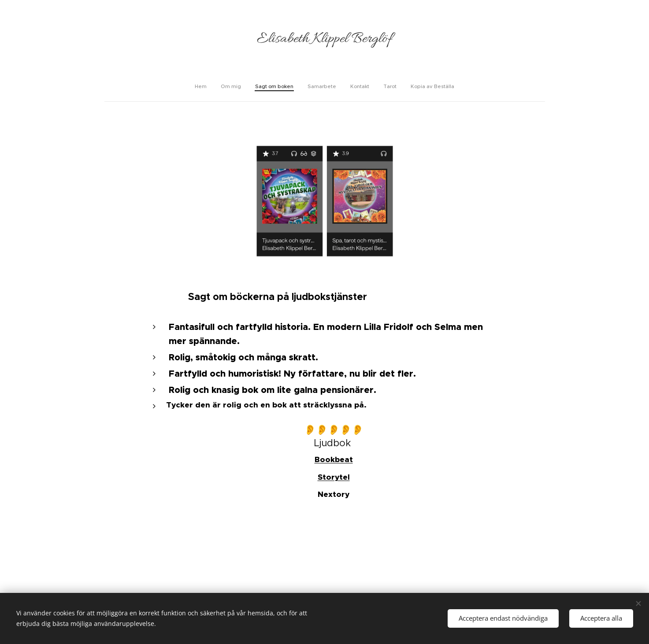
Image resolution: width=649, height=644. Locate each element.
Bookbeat (333, 460)
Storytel (333, 477)
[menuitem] (286, 86)
